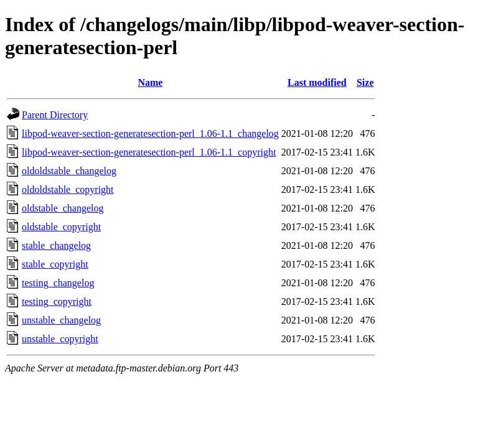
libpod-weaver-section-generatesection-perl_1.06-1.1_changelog (150, 133)
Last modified (317, 82)
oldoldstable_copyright (68, 189)
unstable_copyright (60, 339)
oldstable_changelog (63, 208)
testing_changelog (58, 283)
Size (365, 82)
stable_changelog (56, 245)
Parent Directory (55, 115)
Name (150, 82)
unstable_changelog (61, 320)
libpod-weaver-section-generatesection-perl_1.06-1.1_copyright (149, 152)
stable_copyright (55, 264)
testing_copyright (57, 301)
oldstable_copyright (61, 227)
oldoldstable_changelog (69, 171)
